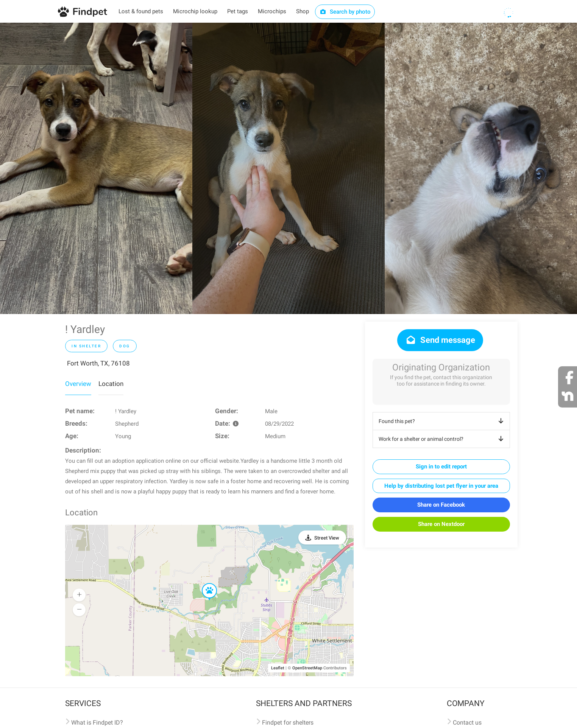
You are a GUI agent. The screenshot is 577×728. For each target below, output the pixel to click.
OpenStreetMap (307, 668)
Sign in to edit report (441, 467)
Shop (303, 11)
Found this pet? (442, 421)
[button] (204, 583)
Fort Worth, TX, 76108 (98, 363)
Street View (327, 538)
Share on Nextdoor (441, 524)
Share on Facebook (441, 505)
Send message (440, 340)
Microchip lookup (195, 11)
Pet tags (238, 11)
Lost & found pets (141, 11)
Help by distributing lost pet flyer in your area (441, 486)
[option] (96, 168)
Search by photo (345, 12)
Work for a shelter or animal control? (442, 439)
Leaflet (278, 668)
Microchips (272, 11)
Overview (78, 384)
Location (111, 384)
